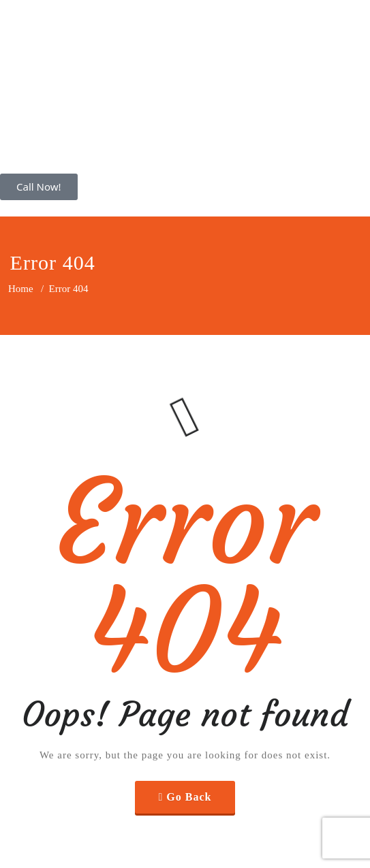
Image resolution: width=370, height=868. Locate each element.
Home (21, 289)
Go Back (189, 797)
